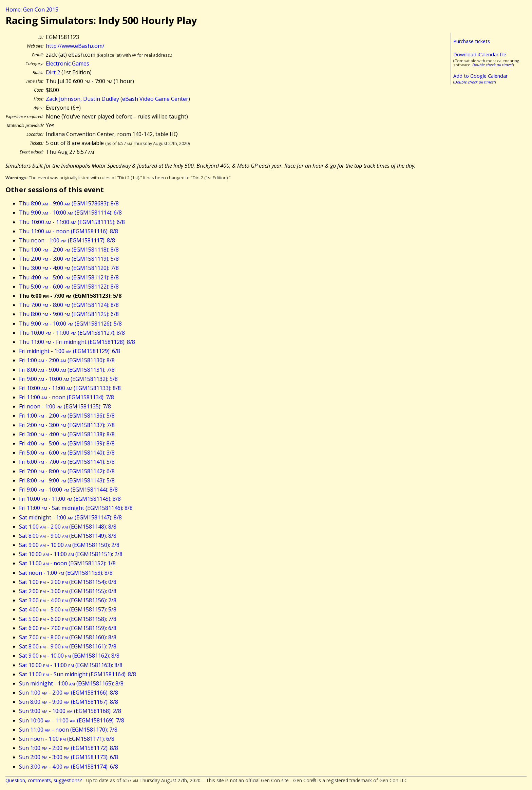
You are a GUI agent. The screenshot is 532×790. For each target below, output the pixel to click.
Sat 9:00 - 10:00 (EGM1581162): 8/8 (69, 656)
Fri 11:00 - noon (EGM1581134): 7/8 (66, 397)
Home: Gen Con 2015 (32, 10)
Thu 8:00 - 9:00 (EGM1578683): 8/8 (69, 203)
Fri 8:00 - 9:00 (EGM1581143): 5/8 (67, 480)
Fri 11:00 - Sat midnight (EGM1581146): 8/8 (76, 508)
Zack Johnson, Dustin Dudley (82, 99)
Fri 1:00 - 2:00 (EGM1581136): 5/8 (67, 416)
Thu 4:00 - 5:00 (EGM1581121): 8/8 (69, 277)
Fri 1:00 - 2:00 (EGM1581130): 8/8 (67, 360)
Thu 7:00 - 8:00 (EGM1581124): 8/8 (69, 305)
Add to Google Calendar (480, 76)
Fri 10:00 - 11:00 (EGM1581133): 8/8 (70, 388)
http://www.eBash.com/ (75, 46)
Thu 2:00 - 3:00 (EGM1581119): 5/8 (69, 259)
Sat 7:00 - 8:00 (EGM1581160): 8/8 (68, 637)
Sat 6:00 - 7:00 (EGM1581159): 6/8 (68, 628)
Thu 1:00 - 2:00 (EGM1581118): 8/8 (69, 250)
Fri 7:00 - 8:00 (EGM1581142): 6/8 (67, 471)
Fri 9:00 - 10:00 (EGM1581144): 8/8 (68, 490)
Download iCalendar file (480, 54)
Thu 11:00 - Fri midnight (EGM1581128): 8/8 (77, 342)
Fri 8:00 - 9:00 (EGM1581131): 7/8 (67, 370)
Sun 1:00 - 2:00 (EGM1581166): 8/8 (69, 693)
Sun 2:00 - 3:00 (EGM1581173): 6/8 (69, 757)
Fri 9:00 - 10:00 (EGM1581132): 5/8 (68, 379)
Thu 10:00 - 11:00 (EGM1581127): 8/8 (72, 333)
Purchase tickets (472, 41)
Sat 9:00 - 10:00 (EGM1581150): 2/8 (69, 545)
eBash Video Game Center (155, 99)
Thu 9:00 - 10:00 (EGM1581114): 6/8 (70, 213)
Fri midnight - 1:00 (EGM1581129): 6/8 (70, 351)
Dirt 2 (53, 72)
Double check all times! (492, 65)
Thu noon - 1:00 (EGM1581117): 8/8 (67, 240)
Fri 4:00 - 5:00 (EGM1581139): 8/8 (67, 443)
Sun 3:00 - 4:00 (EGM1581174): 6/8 (69, 767)
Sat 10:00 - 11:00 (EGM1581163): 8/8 (71, 665)
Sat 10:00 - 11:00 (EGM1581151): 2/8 (71, 554)
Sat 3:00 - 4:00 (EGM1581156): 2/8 (68, 600)
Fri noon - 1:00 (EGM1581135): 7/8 (65, 406)
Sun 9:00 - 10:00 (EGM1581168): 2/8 (70, 711)
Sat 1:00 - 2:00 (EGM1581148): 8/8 (68, 527)
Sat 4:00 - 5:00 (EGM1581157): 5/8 (68, 609)
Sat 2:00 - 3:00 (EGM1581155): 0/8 (68, 591)
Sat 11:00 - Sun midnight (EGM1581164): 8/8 (78, 674)
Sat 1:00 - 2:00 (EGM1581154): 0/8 (68, 582)
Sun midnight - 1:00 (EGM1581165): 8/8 (71, 683)
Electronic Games (68, 63)
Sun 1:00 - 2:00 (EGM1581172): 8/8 (69, 748)
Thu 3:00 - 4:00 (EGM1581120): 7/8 (69, 268)
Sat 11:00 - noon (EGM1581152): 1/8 (67, 563)
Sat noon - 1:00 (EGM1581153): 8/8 (66, 573)
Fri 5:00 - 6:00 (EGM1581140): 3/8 (67, 453)
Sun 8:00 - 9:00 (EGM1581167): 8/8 (69, 702)
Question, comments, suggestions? (44, 780)
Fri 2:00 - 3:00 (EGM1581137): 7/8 (67, 425)
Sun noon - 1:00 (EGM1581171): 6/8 (67, 739)
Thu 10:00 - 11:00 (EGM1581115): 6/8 (72, 222)
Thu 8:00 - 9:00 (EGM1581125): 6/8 (69, 314)
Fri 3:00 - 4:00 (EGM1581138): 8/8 (67, 434)
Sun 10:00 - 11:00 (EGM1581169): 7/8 (72, 720)
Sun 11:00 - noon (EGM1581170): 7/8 (68, 730)
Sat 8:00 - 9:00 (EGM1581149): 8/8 (68, 536)
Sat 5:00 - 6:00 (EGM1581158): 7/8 (68, 619)
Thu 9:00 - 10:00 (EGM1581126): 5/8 (70, 324)
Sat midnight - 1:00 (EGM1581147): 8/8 (70, 517)
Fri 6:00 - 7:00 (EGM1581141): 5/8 (67, 462)
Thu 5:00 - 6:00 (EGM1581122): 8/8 (69, 287)
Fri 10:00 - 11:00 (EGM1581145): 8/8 (70, 499)
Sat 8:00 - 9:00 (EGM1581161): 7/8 (68, 646)
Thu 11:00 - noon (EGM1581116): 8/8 (69, 231)
